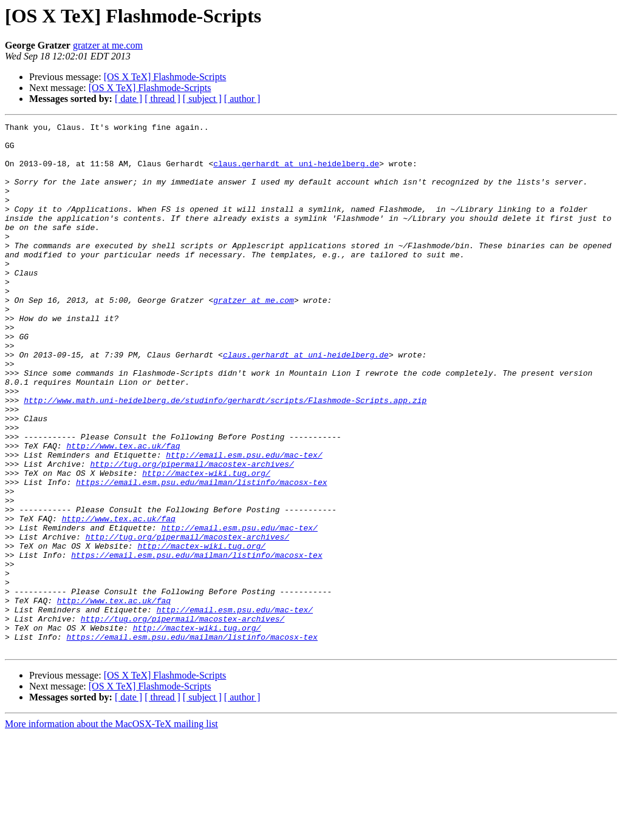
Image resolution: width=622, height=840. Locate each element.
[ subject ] (202, 99)
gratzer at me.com (108, 45)
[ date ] (128, 99)
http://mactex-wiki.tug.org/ (206, 544)
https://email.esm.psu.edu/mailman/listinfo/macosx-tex (201, 555)
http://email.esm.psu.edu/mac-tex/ (244, 522)
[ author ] (242, 99)
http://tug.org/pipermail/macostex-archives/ (192, 533)
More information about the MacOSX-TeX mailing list (111, 829)
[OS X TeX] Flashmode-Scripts (165, 77)
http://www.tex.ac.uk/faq (123, 511)
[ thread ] (162, 99)
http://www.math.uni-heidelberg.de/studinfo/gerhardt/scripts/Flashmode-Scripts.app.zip (225, 456)
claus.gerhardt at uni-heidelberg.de (296, 172)
